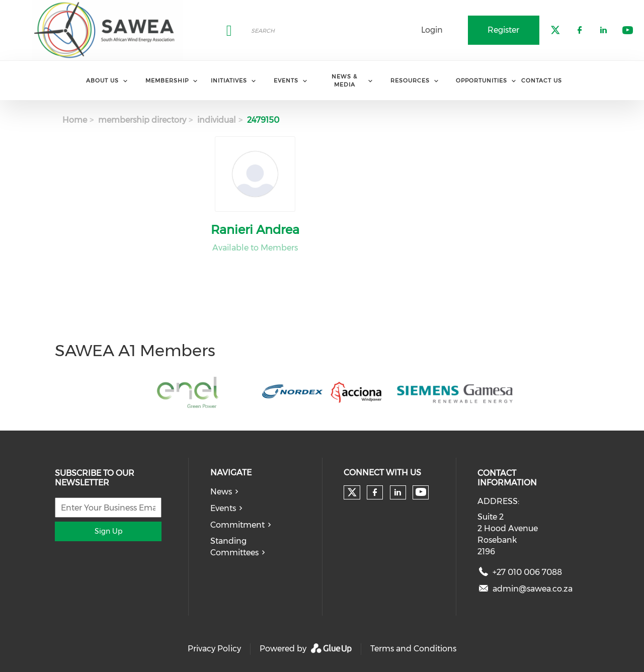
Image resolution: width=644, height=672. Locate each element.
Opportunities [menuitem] (481, 80)
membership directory (142, 120)
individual (217, 120)
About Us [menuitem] (102, 80)
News (221, 492)
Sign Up (108, 531)
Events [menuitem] (286, 80)
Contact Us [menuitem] (542, 80)
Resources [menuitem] (410, 80)
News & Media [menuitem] (344, 80)
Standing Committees (234, 547)
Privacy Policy (214, 649)
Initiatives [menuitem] (229, 80)
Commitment (237, 525)
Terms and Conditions (413, 649)
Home (75, 120)
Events (223, 508)
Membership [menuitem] (167, 80)
